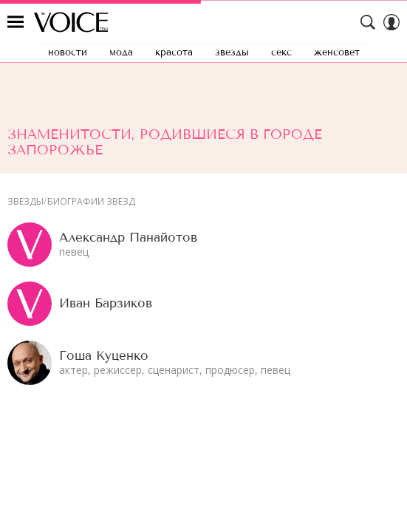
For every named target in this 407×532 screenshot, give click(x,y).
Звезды (25, 202)
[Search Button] (368, 22)
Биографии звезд (91, 202)
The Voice (71, 22)
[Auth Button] (391, 22)
